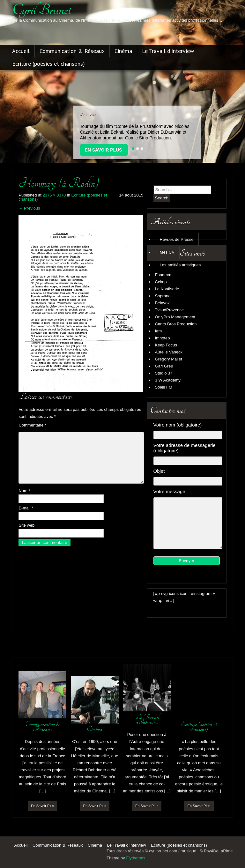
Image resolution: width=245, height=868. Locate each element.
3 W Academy (168, 380)
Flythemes (136, 858)
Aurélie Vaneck (169, 352)
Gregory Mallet (169, 359)
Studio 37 (164, 373)
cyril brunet (41, 10)
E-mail (26, 508)
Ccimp (161, 282)
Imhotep (163, 338)
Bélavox (162, 303)
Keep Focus (166, 345)
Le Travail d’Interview (168, 51)
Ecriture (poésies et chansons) (48, 64)
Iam (159, 331)
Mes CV (167, 252)
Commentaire (32, 425)
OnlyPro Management (175, 317)
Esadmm (163, 275)
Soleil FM (164, 387)
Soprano (163, 296)
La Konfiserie (167, 289)
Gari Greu (164, 366)
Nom (24, 491)
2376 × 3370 (54, 195)
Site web (26, 525)
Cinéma (123, 51)
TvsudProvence (169, 310)
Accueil (21, 51)
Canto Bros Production (176, 324)
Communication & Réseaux (72, 51)
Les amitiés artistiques (180, 265)
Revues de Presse (177, 239)
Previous (29, 208)
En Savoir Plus (103, 150)
